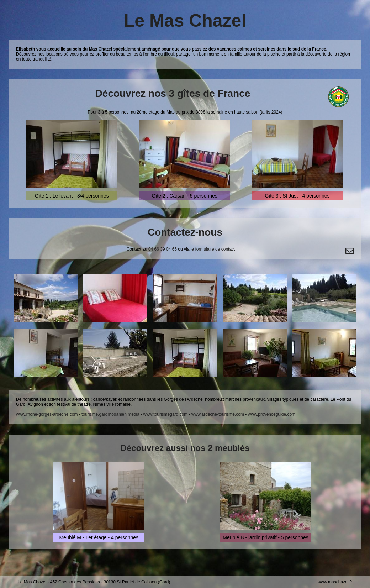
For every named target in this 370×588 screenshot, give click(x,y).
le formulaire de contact (213, 249)
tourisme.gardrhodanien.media (110, 414)
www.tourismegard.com (166, 414)
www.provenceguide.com (272, 414)
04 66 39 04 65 (163, 249)
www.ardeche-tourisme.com (218, 414)
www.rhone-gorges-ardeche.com (47, 414)
